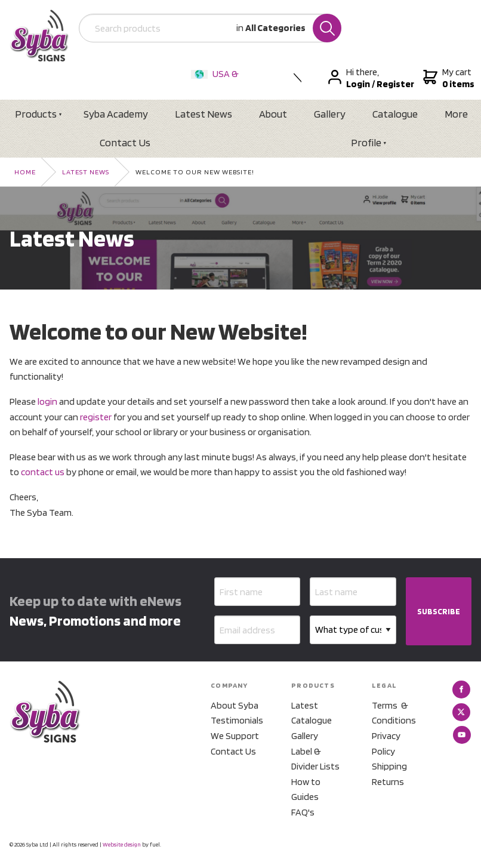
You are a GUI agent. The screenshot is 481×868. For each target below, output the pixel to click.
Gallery (330, 114)
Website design (122, 844)
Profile (366, 142)
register (96, 417)
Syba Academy (116, 114)
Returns (388, 782)
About (273, 114)
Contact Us (125, 142)
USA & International (217, 81)
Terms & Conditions (394, 713)
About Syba (235, 705)
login (47, 401)
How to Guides (306, 789)
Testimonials (237, 720)
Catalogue (395, 114)
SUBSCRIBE (439, 611)
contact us (43, 472)
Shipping (389, 766)
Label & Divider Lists (315, 759)
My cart (447, 78)
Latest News (203, 114)
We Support (235, 736)
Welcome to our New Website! (195, 172)
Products (36, 114)
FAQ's (303, 812)
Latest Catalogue (312, 713)
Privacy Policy (386, 744)
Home (25, 172)
